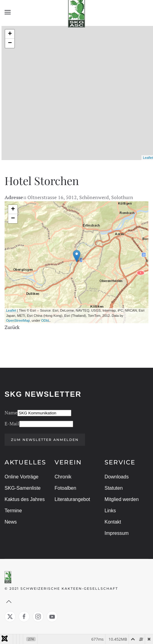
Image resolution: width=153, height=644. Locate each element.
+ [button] (10, 34)
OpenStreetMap (18, 320)
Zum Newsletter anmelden (44, 440)
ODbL (46, 320)
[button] (8, 12)
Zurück (12, 327)
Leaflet (148, 158)
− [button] (10, 43)
